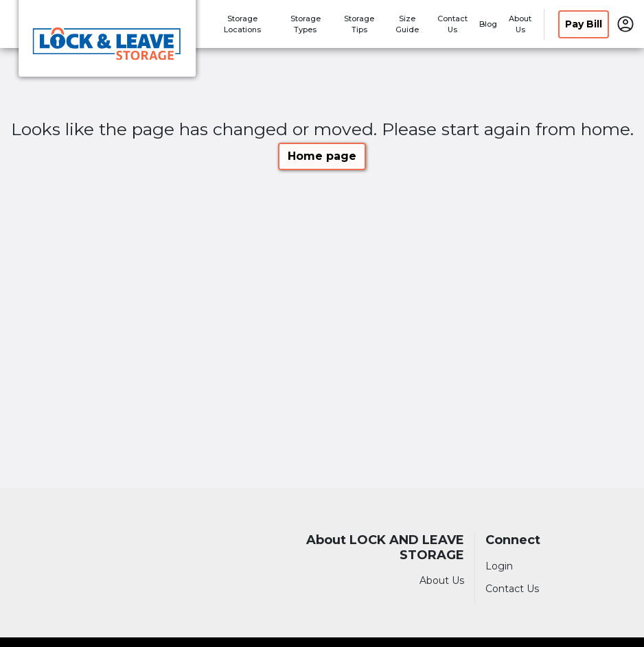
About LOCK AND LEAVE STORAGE (385, 548)
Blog (488, 24)
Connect (513, 540)
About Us (442, 580)
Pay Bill (584, 24)
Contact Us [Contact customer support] (512, 589)
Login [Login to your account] (499, 566)
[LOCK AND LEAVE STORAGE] (107, 43)
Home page (322, 156)
